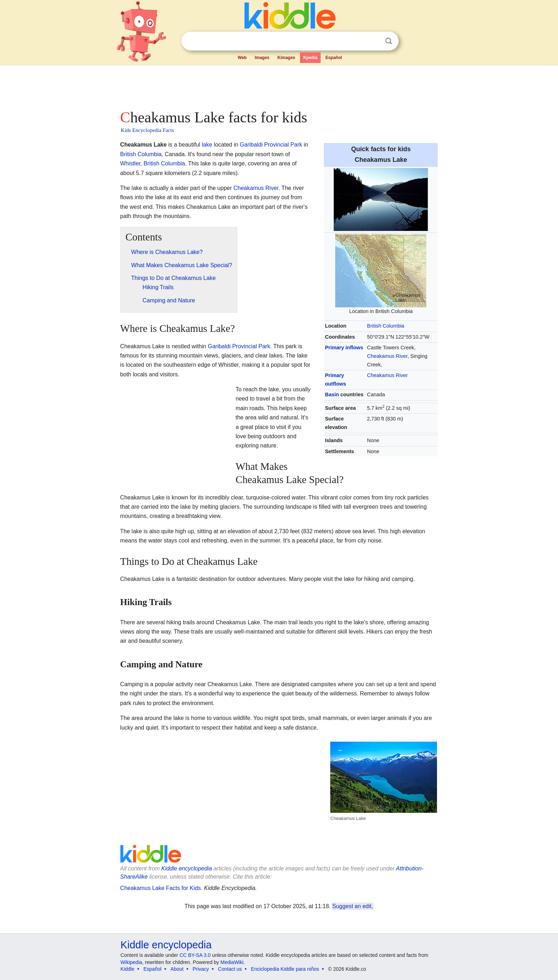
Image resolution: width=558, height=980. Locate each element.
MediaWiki (232, 962)
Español (334, 58)
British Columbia (386, 326)
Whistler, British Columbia (153, 163)
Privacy (201, 969)
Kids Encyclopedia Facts (148, 130)
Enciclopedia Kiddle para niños (285, 969)
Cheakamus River (387, 356)
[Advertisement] (279, 85)
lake (207, 145)
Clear (374, 41)
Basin (332, 394)
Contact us (230, 969)
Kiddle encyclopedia (166, 945)
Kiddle (128, 969)
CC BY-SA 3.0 (195, 955)
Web (242, 58)
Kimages (286, 58)
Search (389, 41)
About (177, 969)
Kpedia (310, 58)
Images (262, 58)
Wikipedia (131, 962)
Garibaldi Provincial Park (271, 145)
